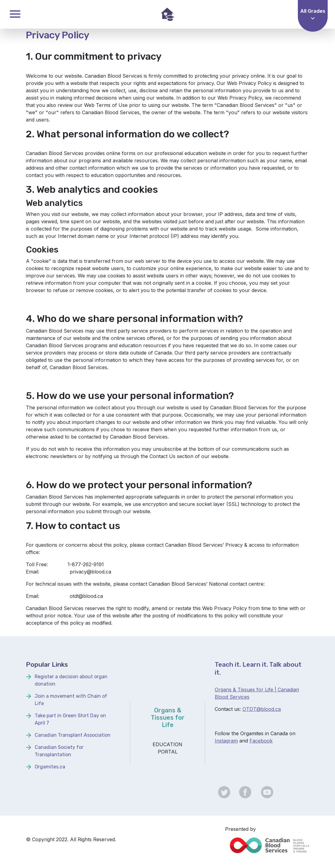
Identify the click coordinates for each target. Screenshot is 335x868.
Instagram (226, 741)
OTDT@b (253, 709)
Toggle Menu (15, 14)
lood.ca (272, 709)
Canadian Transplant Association (73, 735)
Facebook (261, 741)
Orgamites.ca (50, 767)
